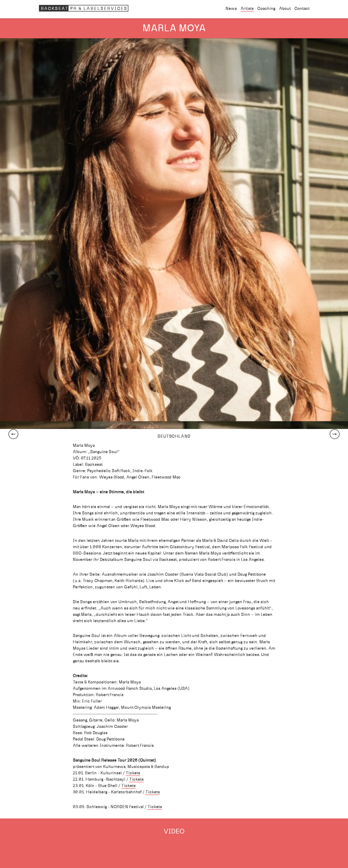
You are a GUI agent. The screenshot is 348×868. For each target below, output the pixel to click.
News (231, 8)
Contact (302, 8)
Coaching (266, 8)
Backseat (84, 8)
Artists (247, 8)
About (285, 8)
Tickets (133, 773)
